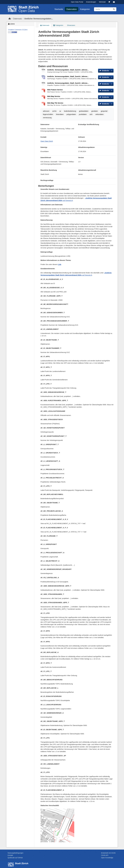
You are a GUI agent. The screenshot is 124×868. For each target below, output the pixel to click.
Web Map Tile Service (55, 103)
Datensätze (72, 9)
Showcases (71, 25)
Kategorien (85, 9)
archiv (54, 111)
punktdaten (83, 114)
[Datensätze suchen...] (105, 9)
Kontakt (10, 855)
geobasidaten (84, 111)
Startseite (59, 9)
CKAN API (105, 855)
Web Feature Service (55, 90)
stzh (91, 114)
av (60, 111)
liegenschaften (48, 114)
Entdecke (104, 71)
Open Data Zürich (47, 141)
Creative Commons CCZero (18, 30)
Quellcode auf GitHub (15, 858)
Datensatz (18, 19)
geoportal (104, 111)
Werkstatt (102, 2)
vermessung (47, 118)
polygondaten (71, 114)
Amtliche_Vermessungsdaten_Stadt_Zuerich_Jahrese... (68, 70)
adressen (46, 111)
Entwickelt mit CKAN (108, 853)
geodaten (95, 111)
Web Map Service (54, 96)
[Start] (10, 19)
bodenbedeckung (70, 111)
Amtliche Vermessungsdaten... (39, 19)
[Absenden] (114, 9)
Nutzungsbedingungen (15, 853)
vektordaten (99, 114)
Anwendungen (91, 2)
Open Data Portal (77, 2)
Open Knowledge (107, 858)
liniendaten (60, 114)
